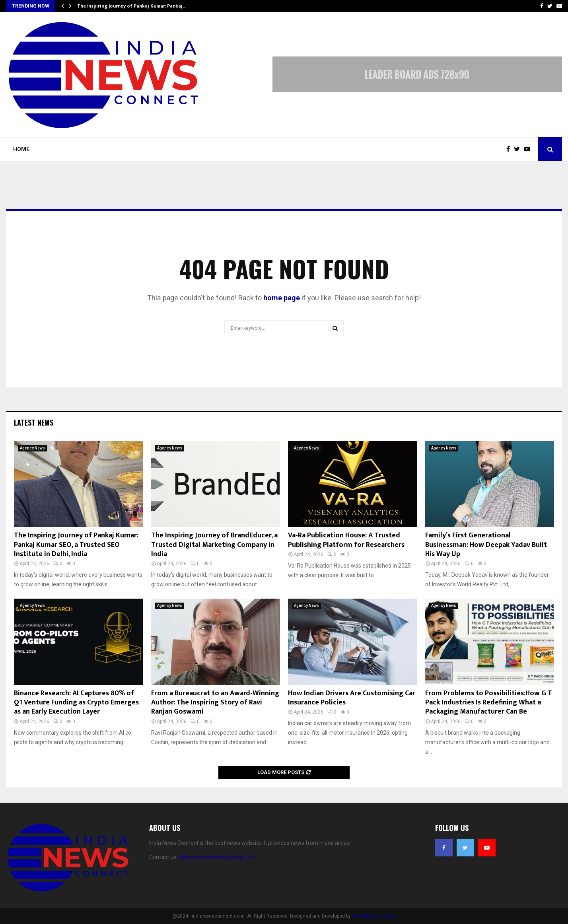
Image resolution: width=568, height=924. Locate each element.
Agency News (32, 448)
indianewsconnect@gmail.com (217, 857)
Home (21, 149)
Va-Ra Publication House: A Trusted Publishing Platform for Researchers (346, 540)
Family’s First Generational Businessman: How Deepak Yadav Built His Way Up (486, 545)
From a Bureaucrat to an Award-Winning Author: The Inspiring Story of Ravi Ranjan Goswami (215, 703)
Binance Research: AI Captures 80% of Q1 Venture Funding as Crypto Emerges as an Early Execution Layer (76, 703)
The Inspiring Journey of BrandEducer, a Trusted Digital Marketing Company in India (214, 545)
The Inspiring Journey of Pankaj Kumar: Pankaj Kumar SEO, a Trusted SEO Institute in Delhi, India (76, 545)
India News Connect (374, 916)
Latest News (34, 422)
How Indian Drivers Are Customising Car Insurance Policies (352, 698)
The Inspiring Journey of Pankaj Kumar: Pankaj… (132, 6)
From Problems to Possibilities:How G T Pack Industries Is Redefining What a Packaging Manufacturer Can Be (489, 703)
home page (282, 298)
